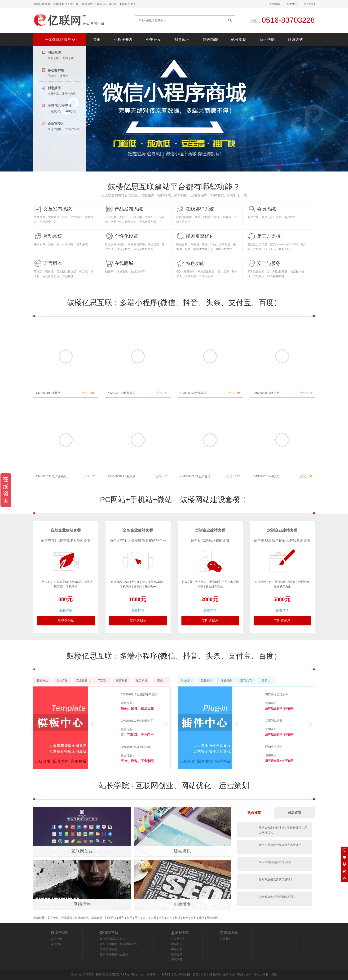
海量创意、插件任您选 (62, 94)
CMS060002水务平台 (266, 393)
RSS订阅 (169, 975)
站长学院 (239, 40)
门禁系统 (111, 918)
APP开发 (71, 111)
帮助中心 (292, 4)
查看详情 (66, 610)
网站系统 (54, 53)
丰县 (154, 918)
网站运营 (82, 904)
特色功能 (210, 40)
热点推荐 (254, 813)
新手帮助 (267, 40)
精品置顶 (295, 813)
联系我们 (226, 939)
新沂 (177, 918)
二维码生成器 (274, 721)
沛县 (161, 918)
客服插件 (206, 681)
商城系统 (68, 58)
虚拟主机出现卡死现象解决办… (120, 944)
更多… (161, 681)
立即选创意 (66, 620)
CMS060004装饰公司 (194, 393)
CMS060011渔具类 (48, 393)
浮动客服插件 (274, 747)
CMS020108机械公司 (122, 393)
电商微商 (182, 904)
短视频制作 (82, 918)
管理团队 (56, 944)
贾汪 (137, 918)
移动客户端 (56, 70)
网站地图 (184, 975)
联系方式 (295, 40)
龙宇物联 (53, 918)
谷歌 (204, 975)
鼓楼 (201, 918)
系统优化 (186, 681)
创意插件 (54, 88)
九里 (129, 918)
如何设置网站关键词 (113, 939)
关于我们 (309, 4)
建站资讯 (182, 851)
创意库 (182, 39)
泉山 (145, 918)
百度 (196, 975)
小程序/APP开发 (60, 106)
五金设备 (82, 681)
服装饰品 (42, 681)
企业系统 (53, 58)
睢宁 (121, 918)
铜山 (169, 918)
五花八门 (246, 681)
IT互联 (102, 681)
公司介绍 (56, 939)
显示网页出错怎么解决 (114, 954)
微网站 (64, 76)
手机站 (52, 76)
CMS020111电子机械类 (51, 476)
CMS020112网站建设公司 (137, 721)
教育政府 (122, 681)
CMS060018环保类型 (266, 476)
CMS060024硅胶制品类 (136, 747)
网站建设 (212, 918)
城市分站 (215, 975)
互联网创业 (82, 851)
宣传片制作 (72, 129)
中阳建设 (67, 918)
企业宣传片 (56, 123)
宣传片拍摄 (55, 129)
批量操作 (226, 681)
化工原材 (141, 681)
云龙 (194, 918)
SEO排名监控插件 (277, 694)
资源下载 (177, 960)
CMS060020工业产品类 (196, 476)
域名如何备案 (108, 949)
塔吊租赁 (97, 918)
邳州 (185, 918)
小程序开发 (55, 111)
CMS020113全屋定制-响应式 (139, 694)
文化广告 (62, 681)
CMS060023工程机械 (122, 476)
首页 (97, 40)
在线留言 (275, 4)
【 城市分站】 (127, 4)
